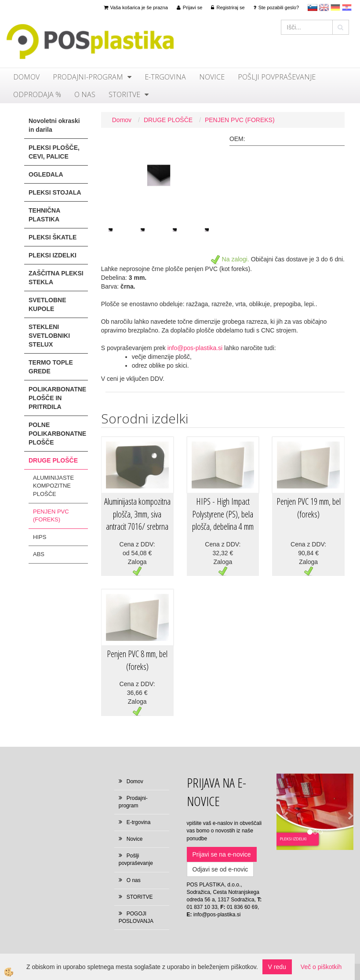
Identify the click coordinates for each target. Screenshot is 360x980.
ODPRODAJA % (37, 94)
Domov (26, 77)
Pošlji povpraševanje (277, 77)
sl (313, 7)
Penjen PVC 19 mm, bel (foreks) (309, 508)
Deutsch (335, 7)
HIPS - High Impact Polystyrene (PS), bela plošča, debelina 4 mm (223, 514)
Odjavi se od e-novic (220, 869)
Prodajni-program (88, 77)
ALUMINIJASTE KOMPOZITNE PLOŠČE (53, 486)
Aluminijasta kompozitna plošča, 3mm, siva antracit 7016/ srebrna (137, 514)
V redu (277, 967)
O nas (85, 94)
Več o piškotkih (321, 967)
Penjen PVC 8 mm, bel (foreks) (137, 660)
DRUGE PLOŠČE (168, 120)
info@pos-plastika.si (195, 348)
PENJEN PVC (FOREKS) (51, 516)
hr (347, 7)
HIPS (40, 537)
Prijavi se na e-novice (222, 854)
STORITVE (124, 94)
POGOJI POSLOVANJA (136, 917)
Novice (212, 77)
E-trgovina (165, 77)
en (324, 7)
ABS (39, 554)
